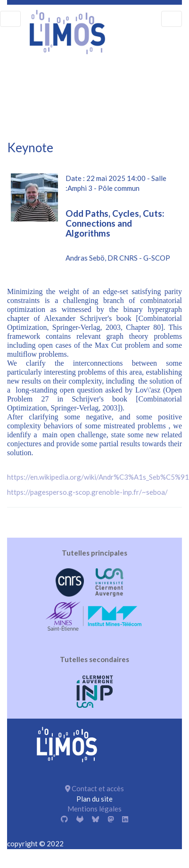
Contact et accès (94, 788)
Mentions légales (94, 809)
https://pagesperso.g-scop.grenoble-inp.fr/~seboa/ (87, 492)
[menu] (10, 19)
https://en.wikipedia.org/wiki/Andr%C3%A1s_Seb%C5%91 (98, 477)
